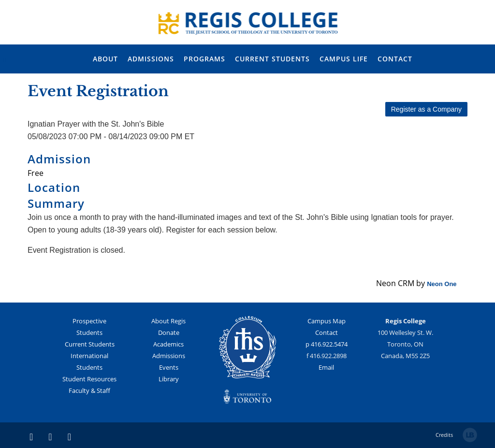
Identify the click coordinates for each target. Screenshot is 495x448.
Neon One (442, 284)
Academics (168, 344)
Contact (327, 332)
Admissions (169, 356)
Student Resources (89, 379)
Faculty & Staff (89, 390)
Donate (169, 332)
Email (326, 367)
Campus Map (327, 321)
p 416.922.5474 (327, 344)
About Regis (168, 321)
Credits (444, 435)
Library (169, 379)
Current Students (90, 344)
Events (169, 367)
